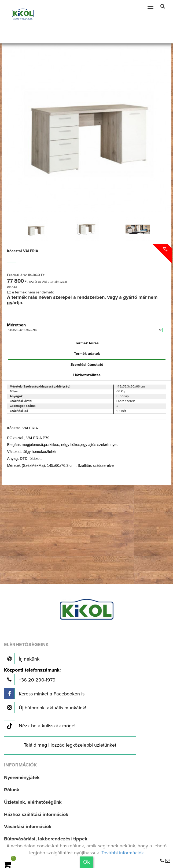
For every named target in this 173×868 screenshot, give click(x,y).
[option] (36, 229)
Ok (86, 862)
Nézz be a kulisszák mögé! (40, 726)
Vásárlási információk (28, 827)
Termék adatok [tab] (87, 354)
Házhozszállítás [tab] (87, 375)
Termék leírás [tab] (87, 343)
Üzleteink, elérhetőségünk (33, 802)
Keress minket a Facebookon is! (45, 694)
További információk (123, 853)
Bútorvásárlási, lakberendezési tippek (46, 839)
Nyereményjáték (22, 778)
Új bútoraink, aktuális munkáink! (45, 707)
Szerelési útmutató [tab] (87, 365)
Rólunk (12, 790)
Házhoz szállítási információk (36, 815)
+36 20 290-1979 (32, 677)
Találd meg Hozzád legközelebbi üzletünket (70, 745)
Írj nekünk (22, 659)
